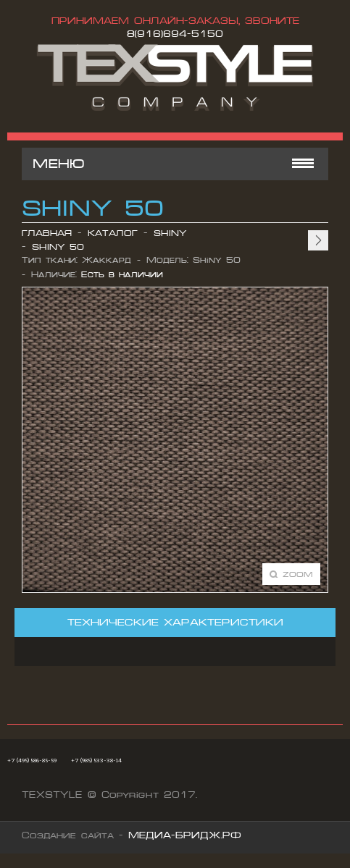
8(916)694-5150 (175, 34)
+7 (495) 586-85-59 (32, 760)
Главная (47, 233)
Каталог (113, 233)
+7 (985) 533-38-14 (96, 760)
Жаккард (107, 260)
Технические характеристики (175, 622)
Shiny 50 (58, 247)
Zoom (298, 574)
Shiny (170, 233)
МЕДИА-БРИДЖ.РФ (185, 835)
